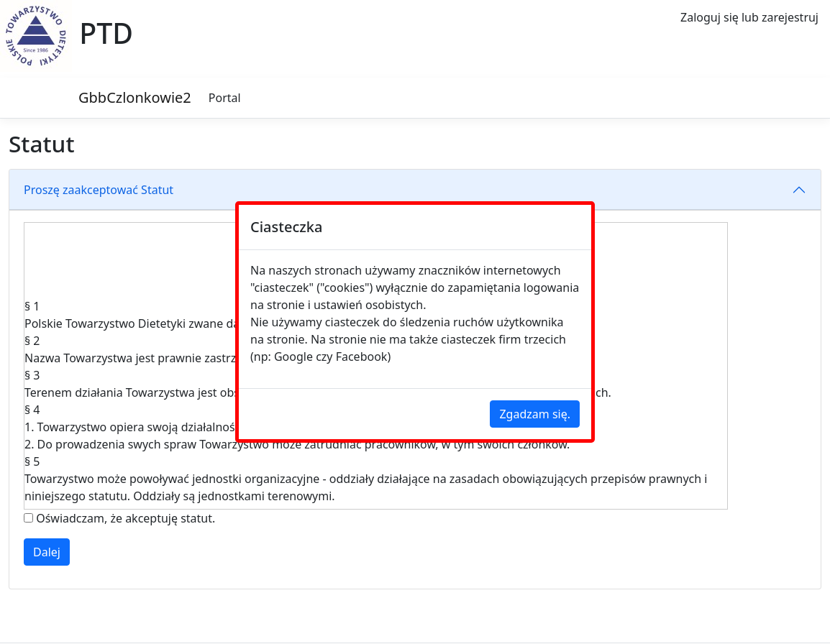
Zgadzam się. (535, 414)
